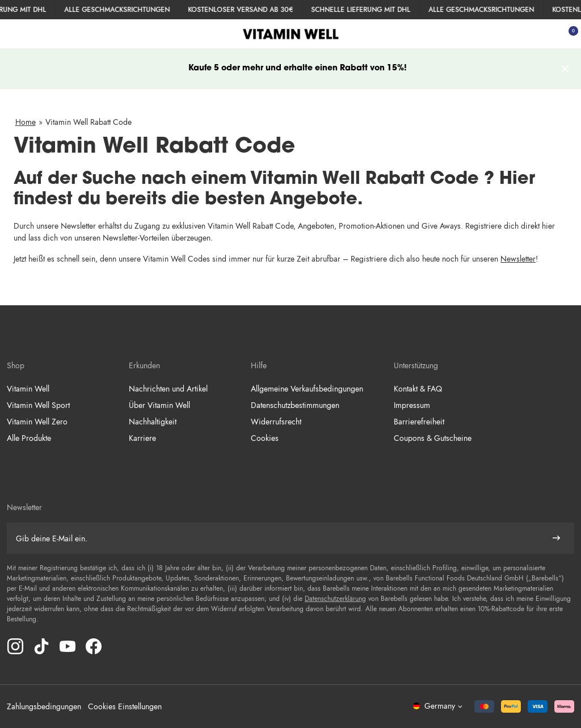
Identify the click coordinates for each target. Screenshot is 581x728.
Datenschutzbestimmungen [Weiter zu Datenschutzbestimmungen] (295, 405)
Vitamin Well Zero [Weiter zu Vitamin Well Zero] (37, 422)
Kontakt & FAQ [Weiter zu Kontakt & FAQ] (418, 389)
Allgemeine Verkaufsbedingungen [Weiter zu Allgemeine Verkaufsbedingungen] (307, 389)
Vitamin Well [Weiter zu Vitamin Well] (28, 389)
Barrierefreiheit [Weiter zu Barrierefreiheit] (419, 422)
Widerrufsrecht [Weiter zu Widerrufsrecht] (276, 422)
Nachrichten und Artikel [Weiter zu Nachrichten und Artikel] (168, 389)
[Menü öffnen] (12, 34)
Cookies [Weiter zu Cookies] (265, 438)
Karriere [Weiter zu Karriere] (142, 438)
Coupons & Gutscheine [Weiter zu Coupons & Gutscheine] (433, 438)
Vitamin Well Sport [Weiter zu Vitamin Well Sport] (38, 405)
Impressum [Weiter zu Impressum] (412, 405)
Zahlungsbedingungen (44, 706)
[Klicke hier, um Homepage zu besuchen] (291, 34)
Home (26, 122)
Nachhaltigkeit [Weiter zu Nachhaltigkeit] (153, 422)
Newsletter (518, 259)
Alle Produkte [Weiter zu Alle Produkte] (29, 438)
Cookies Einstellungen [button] (125, 706)
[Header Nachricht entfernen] (566, 69)
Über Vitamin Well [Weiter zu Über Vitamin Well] (159, 405)
